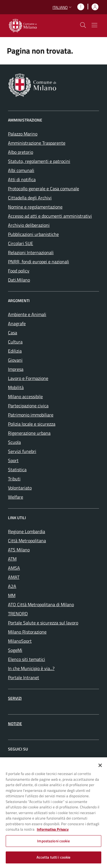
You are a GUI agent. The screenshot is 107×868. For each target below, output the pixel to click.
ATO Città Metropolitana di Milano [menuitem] (41, 604)
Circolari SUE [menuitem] (21, 243)
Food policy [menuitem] (19, 271)
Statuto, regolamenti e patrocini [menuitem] (39, 161)
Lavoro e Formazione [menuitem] (28, 378)
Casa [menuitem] (13, 333)
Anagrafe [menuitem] (17, 323)
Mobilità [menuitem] (16, 387)
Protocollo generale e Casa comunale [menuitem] (44, 189)
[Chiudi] (100, 768)
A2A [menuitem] (12, 586)
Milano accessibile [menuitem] (25, 396)
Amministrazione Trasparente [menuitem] (37, 143)
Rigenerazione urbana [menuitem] (29, 433)
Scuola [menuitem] (14, 442)
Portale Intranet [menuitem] (24, 677)
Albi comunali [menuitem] (21, 170)
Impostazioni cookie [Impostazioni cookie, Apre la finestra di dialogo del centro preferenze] (53, 843)
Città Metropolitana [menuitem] (27, 541)
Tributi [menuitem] (14, 479)
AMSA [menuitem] (14, 568)
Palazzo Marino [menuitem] (23, 134)
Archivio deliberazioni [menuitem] (29, 225)
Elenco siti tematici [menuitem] (27, 659)
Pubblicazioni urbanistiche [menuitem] (33, 234)
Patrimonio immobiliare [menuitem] (31, 415)
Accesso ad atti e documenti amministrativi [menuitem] (50, 216)
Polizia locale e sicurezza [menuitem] (32, 424)
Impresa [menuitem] (16, 369)
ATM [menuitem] (12, 559)
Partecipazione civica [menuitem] (28, 406)
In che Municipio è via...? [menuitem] (31, 668)
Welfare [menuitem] (16, 497)
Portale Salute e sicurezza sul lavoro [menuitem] (43, 623)
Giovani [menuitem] (15, 360)
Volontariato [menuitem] (20, 488)
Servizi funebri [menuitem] (22, 451)
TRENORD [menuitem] (18, 614)
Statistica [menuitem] (17, 470)
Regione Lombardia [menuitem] (27, 531)
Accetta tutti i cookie (54, 860)
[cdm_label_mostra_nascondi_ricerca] (83, 25)
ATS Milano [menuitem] (19, 550)
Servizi (15, 698)
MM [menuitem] (12, 595)
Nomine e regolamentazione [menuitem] (35, 207)
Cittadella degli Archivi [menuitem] (30, 198)
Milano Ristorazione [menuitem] (27, 632)
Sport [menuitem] (13, 460)
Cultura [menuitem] (15, 342)
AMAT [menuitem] (14, 577)
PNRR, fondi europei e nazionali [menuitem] (39, 262)
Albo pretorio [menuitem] (21, 152)
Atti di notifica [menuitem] (22, 179)
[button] (63, 7)
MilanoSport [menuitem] (20, 641)
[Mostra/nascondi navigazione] (94, 25)
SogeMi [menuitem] (15, 650)
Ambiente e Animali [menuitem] (27, 314)
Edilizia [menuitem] (15, 351)
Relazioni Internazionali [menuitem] (31, 252)
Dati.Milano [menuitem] (19, 280)
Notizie (15, 724)
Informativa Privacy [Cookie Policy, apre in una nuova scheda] (53, 832)
